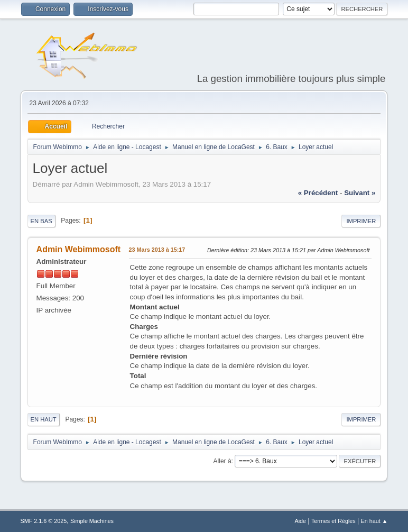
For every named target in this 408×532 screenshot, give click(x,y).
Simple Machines (92, 521)
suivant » (360, 193)
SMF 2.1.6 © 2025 (44, 521)
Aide (301, 521)
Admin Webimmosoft (79, 249)
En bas (41, 221)
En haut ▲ (374, 521)
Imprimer (361, 221)
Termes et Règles (333, 521)
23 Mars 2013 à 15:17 (157, 250)
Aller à (222, 461)
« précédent (318, 193)
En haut (44, 419)
